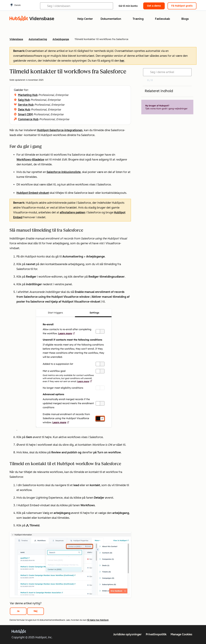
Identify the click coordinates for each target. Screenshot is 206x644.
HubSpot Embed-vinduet (33, 193)
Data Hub (24, 110)
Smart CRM (25, 114)
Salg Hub (24, 100)
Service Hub (26, 105)
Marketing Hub (28, 95)
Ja (18, 611)
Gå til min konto (128, 6)
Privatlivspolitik (156, 634)
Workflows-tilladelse (30, 160)
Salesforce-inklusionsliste (64, 172)
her (122, 61)
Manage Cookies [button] (181, 634)
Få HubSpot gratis (182, 6)
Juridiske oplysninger (127, 634)
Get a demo (154, 6)
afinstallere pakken (73, 212)
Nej (36, 611)
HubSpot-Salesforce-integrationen (60, 130)
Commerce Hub (28, 119)
